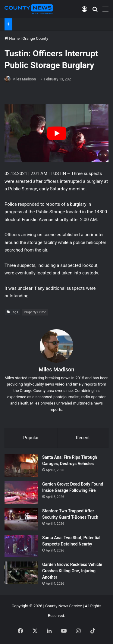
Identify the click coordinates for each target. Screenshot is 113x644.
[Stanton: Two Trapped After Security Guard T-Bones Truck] (21, 519)
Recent (83, 438)
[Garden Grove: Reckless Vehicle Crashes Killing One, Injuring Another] (21, 573)
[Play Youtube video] (56, 133)
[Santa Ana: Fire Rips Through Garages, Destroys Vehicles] (21, 466)
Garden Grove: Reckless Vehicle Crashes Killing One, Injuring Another (72, 571)
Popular (31, 438)
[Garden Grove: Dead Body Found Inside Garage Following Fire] (21, 492)
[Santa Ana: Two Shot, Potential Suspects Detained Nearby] (21, 546)
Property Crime (35, 312)
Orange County (35, 38)
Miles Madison (24, 79)
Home (12, 38)
